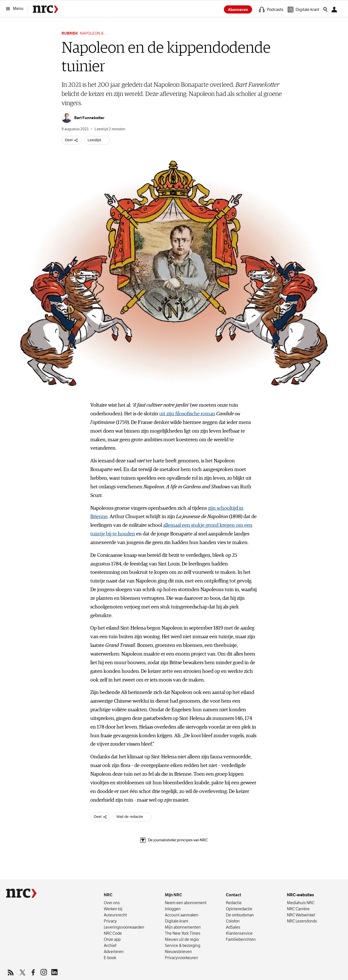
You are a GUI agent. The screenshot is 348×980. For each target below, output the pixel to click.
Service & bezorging (183, 946)
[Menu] (16, 9)
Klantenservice (239, 933)
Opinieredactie (239, 909)
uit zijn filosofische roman (187, 414)
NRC (108, 895)
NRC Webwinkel (301, 915)
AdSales (233, 927)
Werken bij (113, 909)
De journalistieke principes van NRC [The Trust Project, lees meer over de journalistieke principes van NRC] (174, 840)
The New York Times (183, 933)
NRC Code (113, 933)
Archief (110, 946)
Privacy (110, 921)
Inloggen (173, 909)
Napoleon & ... (94, 33)
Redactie (234, 903)
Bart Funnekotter (257, 85)
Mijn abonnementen (183, 927)
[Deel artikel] (71, 140)
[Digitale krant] (303, 10)
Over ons (112, 903)
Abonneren (238, 10)
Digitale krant (177, 921)
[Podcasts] (271, 10)
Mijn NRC (173, 895)
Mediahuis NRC (301, 903)
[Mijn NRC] (336, 10)
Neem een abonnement (186, 903)
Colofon (233, 921)
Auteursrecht (115, 915)
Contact (234, 895)
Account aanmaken (182, 915)
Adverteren (114, 952)
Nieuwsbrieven (178, 952)
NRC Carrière (298, 909)
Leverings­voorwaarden (124, 927)
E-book (110, 958)
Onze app (112, 940)
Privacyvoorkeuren (181, 958)
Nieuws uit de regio (182, 940)
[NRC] (21, 893)
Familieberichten (241, 940)
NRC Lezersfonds (302, 921)
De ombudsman (240, 915)
